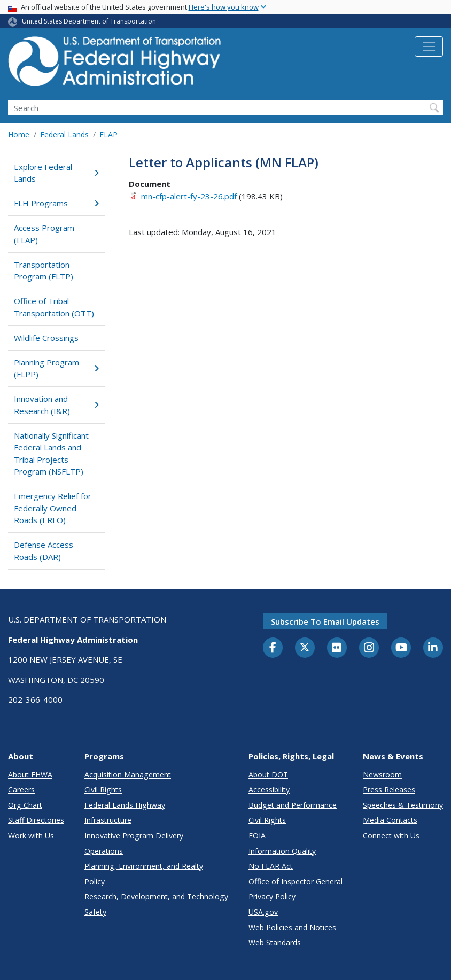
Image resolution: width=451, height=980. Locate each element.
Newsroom (382, 775)
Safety (95, 912)
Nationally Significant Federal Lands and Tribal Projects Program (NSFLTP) (51, 454)
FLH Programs (56, 203)
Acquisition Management (128, 775)
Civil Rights (103, 790)
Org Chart (25, 805)
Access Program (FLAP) (44, 234)
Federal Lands (64, 134)
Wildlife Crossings (46, 338)
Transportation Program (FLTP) (44, 271)
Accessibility (269, 790)
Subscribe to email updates (325, 621)
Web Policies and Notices (292, 927)
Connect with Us (391, 835)
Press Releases (389, 790)
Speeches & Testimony (403, 805)
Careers (21, 790)
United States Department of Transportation (89, 21)
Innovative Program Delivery (134, 835)
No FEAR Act (271, 866)
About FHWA (30, 775)
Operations (104, 851)
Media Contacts (390, 820)
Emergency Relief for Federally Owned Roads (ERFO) (53, 508)
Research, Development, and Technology (156, 896)
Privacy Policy (272, 896)
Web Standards (275, 942)
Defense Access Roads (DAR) (44, 551)
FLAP (108, 134)
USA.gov (263, 912)
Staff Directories (36, 820)
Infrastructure (108, 820)
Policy (95, 881)
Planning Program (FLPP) (56, 368)
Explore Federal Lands (56, 173)
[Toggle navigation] (429, 46)
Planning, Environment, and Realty (144, 866)
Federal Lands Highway (125, 805)
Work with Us (31, 835)
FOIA (257, 835)
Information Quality (282, 851)
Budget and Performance (293, 805)
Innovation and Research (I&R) (56, 405)
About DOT (268, 775)
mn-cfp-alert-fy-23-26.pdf (189, 196)
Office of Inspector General (296, 881)
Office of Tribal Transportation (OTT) (54, 307)
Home (19, 134)
